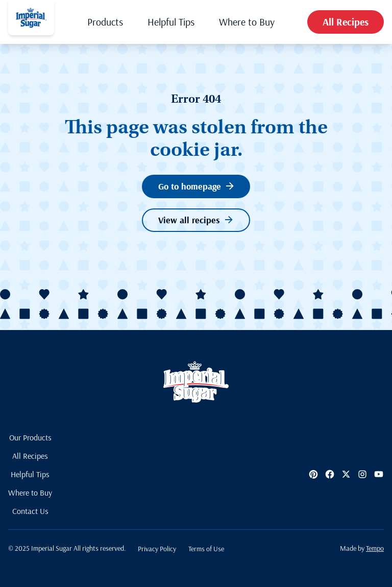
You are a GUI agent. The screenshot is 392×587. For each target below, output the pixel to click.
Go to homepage (196, 186)
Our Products (30, 437)
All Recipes (346, 22)
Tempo (375, 548)
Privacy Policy (157, 549)
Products (105, 22)
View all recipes (195, 220)
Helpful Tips (171, 22)
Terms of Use (206, 549)
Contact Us (30, 511)
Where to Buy (247, 22)
